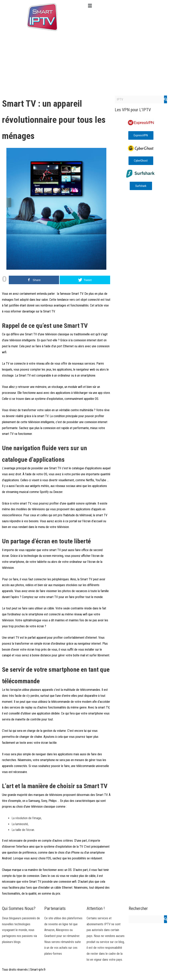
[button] (127, 6)
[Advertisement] (84, 64)
